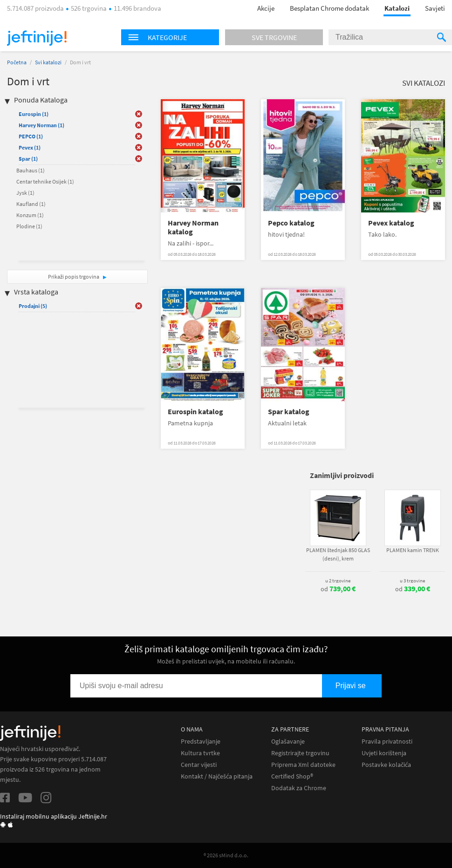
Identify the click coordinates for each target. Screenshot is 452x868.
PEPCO (31, 136)
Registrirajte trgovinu (300, 753)
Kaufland (31, 204)
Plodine (29, 226)
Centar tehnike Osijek (45, 181)
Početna (17, 62)
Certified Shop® (292, 776)
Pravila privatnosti (387, 742)
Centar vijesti (199, 765)
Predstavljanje (201, 742)
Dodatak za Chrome (299, 788)
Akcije (266, 8)
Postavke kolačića (386, 765)
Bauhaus (31, 170)
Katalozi (397, 8)
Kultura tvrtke (200, 753)
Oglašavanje (288, 742)
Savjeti (435, 8)
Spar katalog (289, 412)
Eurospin (34, 114)
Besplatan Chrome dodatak (329, 8)
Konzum (30, 215)
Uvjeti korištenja (384, 753)
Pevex (30, 147)
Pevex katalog (391, 223)
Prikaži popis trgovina (74, 277)
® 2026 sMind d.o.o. (226, 855)
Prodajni (33, 306)
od (338, 589)
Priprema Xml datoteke (303, 765)
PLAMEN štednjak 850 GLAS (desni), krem (338, 554)
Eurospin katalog (195, 412)
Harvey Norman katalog (193, 227)
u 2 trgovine (338, 581)
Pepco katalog (291, 223)
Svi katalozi (48, 62)
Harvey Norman (41, 125)
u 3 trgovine (412, 581)
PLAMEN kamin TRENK (413, 550)
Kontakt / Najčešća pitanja (217, 776)
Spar (28, 159)
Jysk (25, 193)
